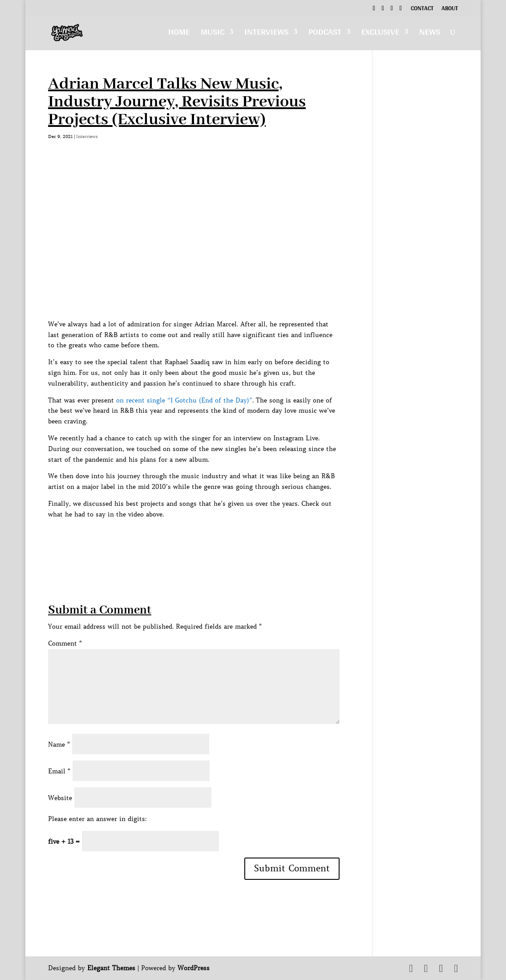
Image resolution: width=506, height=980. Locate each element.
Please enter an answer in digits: (97, 819)
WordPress (194, 968)
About (450, 9)
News (430, 34)
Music (213, 34)
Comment (65, 643)
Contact (422, 9)
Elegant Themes (111, 968)
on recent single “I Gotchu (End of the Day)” (184, 400)
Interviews (266, 34)
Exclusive (380, 34)
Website (60, 798)
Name (59, 744)
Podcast (325, 34)
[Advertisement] (210, 540)
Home (179, 34)
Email (59, 771)
